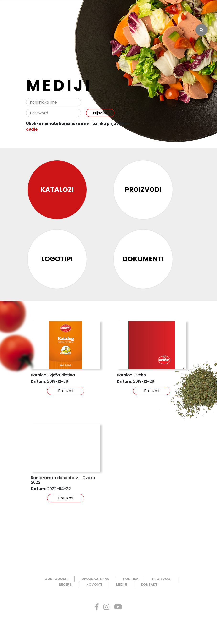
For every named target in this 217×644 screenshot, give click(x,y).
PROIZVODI (162, 579)
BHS (190, 11)
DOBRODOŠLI (56, 579)
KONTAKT (149, 584)
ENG (201, 11)
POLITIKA (131, 579)
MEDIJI (122, 584)
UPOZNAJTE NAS (95, 579)
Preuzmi (66, 391)
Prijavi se (100, 113)
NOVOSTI (94, 584)
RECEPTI (66, 584)
